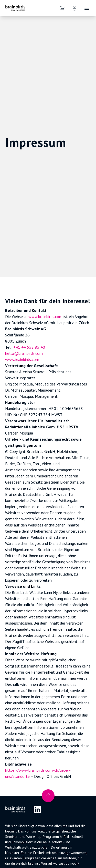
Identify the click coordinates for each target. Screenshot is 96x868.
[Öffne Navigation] (87, 8)
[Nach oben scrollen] (48, 796)
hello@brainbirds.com (24, 353)
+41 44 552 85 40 (29, 347)
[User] (74, 8)
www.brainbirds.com (45, 316)
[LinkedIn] (37, 810)
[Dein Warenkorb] (62, 8)
